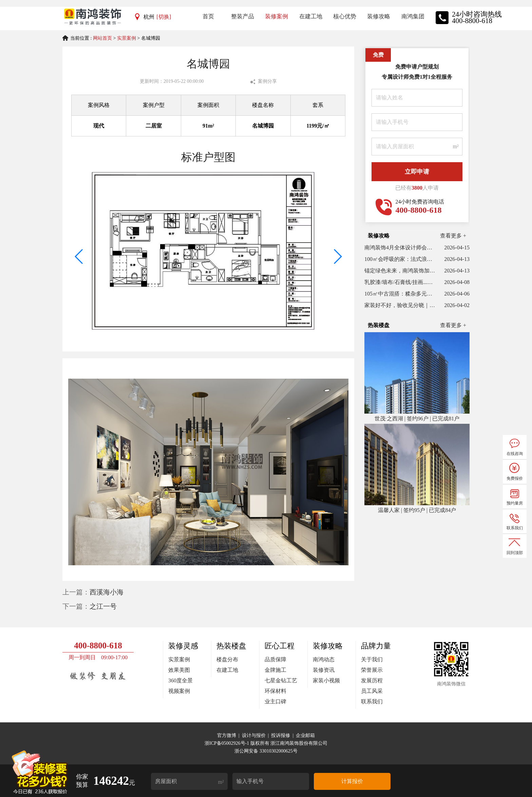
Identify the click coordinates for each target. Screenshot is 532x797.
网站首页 (102, 38)
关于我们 (372, 659)
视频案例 (179, 691)
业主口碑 (275, 701)
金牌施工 (275, 670)
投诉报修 (281, 735)
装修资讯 (324, 670)
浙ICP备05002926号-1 (227, 743)
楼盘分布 (227, 659)
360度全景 (180, 680)
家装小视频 (326, 680)
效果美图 (179, 670)
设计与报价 (254, 735)
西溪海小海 (107, 592)
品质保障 (275, 659)
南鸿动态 (324, 659)
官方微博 (227, 735)
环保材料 (275, 691)
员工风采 (372, 691)
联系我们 (372, 701)
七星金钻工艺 (281, 680)
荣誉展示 (372, 670)
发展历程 (372, 680)
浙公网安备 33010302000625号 (266, 751)
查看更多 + (453, 236)
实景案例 (127, 38)
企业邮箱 (305, 735)
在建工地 (227, 670)
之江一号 (103, 606)
